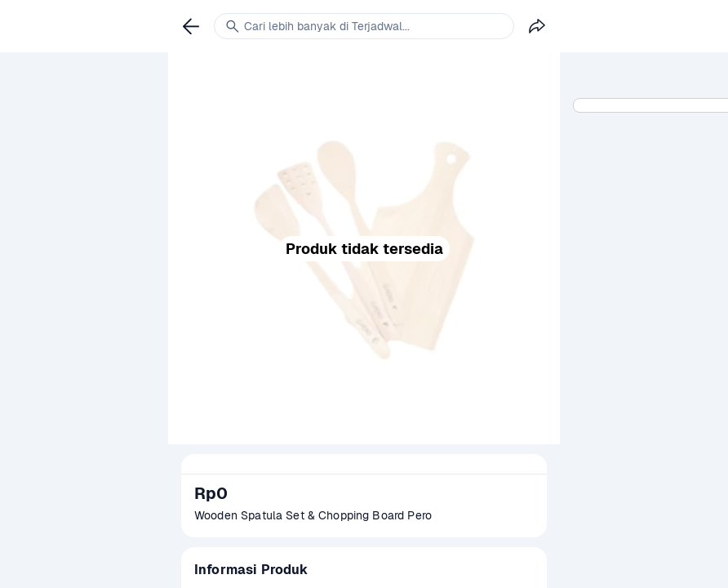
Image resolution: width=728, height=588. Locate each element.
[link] (191, 26)
